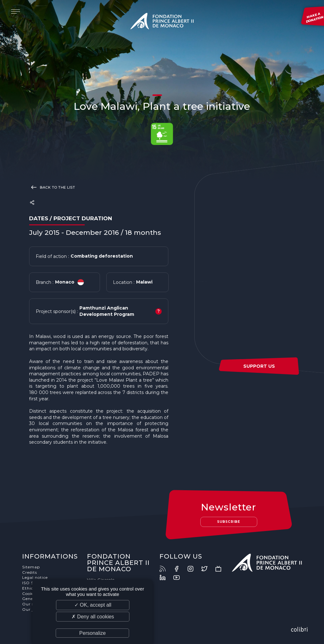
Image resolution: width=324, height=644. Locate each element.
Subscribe (228, 522)
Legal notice (36, 578)
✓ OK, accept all (93, 605)
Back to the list (52, 187)
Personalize (93, 633)
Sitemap (32, 568)
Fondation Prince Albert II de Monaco (162, 22)
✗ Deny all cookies (93, 617)
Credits (30, 573)
